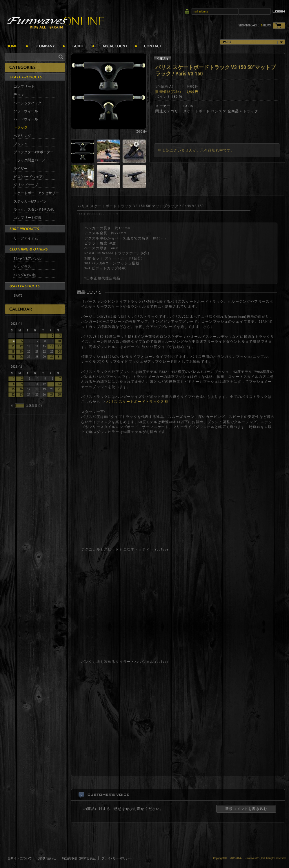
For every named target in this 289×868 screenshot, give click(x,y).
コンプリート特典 (28, 218)
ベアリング (22, 136)
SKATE (18, 295)
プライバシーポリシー (117, 858)
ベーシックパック (28, 103)
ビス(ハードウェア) (29, 177)
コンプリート (24, 86)
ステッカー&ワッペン (30, 201)
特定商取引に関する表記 (79, 858)
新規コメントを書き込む (246, 809)
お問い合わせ (47, 858)
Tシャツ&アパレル (28, 259)
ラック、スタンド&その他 (34, 210)
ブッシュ (21, 144)
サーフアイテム (26, 238)
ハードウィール (26, 119)
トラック (21, 127)
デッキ (19, 95)
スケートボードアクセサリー (36, 193)
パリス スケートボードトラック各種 (137, 402)
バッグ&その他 (25, 275)
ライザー (21, 169)
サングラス (22, 267)
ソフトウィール (26, 111)
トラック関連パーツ (29, 160)
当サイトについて (20, 858)
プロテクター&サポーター (34, 152)
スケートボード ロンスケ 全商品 (211, 111)
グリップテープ (26, 185)
